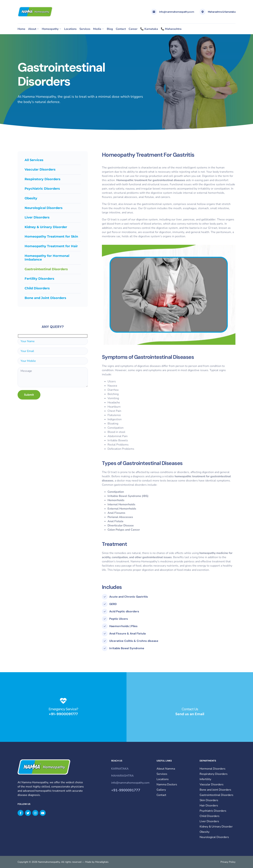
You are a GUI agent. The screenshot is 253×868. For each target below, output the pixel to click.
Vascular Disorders (40, 169)
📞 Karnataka (149, 29)
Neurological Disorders (44, 208)
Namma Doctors (167, 784)
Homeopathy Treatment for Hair (51, 246)
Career (133, 29)
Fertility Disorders (39, 279)
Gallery (161, 790)
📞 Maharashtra (171, 29)
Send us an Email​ (190, 714)
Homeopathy (50, 29)
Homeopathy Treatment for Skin (51, 237)
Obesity (31, 198)
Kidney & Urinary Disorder (46, 227)
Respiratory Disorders (43, 179)
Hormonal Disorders (213, 769)
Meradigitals (102, 862)
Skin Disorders (209, 800)
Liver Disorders (37, 217)
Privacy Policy (228, 862)
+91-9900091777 (63, 714)
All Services (34, 160)
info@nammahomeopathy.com (177, 12)
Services (85, 29)
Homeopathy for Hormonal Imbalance (47, 258)
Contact (121, 29)
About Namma (166, 769)
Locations (70, 29)
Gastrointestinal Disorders (216, 795)
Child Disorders (37, 288)
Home (21, 29)
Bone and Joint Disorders (45, 298)
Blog (110, 29)
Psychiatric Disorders (42, 189)
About (32, 29)
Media (97, 29)
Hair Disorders (209, 806)
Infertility (205, 779)
